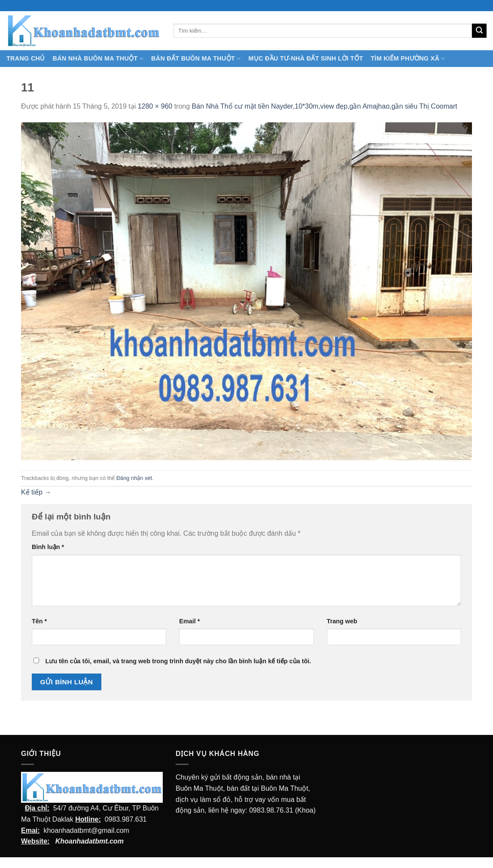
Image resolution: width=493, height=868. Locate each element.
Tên (39, 621)
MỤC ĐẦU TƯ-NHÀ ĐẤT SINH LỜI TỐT (306, 58)
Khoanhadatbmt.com (90, 841)
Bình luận (48, 547)
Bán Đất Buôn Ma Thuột (196, 59)
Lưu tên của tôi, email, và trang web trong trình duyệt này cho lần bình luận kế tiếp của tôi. (178, 661)
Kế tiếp (36, 492)
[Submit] (479, 31)
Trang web (342, 621)
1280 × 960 (155, 106)
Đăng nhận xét (134, 478)
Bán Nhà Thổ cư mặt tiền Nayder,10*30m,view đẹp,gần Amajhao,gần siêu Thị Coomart (325, 106)
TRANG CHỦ (26, 58)
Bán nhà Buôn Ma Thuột (98, 59)
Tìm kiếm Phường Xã (408, 59)
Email (189, 621)
